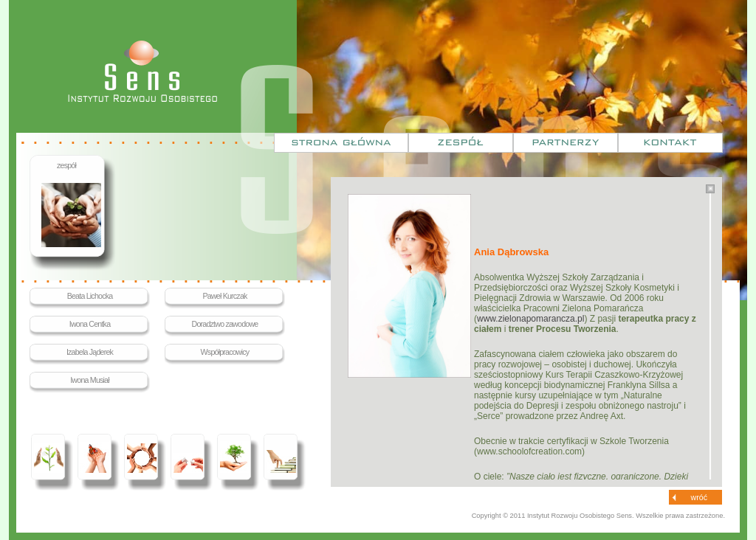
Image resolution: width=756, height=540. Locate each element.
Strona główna (341, 143)
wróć (700, 497)
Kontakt (670, 143)
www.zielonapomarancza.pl (530, 319)
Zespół (461, 143)
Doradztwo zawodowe (225, 324)
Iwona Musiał (90, 380)
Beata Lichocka (90, 296)
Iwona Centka (90, 324)
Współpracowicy (225, 352)
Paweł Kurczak (224, 296)
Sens (142, 71)
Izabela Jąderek (90, 352)
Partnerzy (566, 143)
